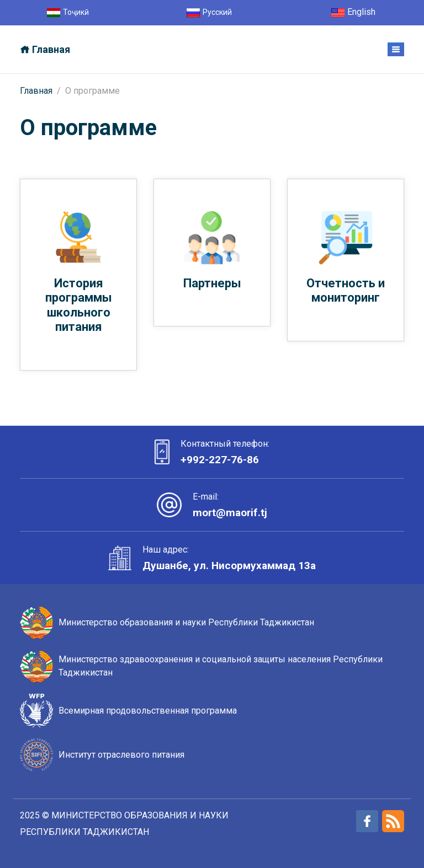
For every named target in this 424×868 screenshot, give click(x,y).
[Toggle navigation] (396, 49)
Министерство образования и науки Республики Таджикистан (186, 622)
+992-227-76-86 (220, 460)
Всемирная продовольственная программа (148, 711)
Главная (36, 91)
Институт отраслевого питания (121, 755)
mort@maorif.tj (230, 513)
